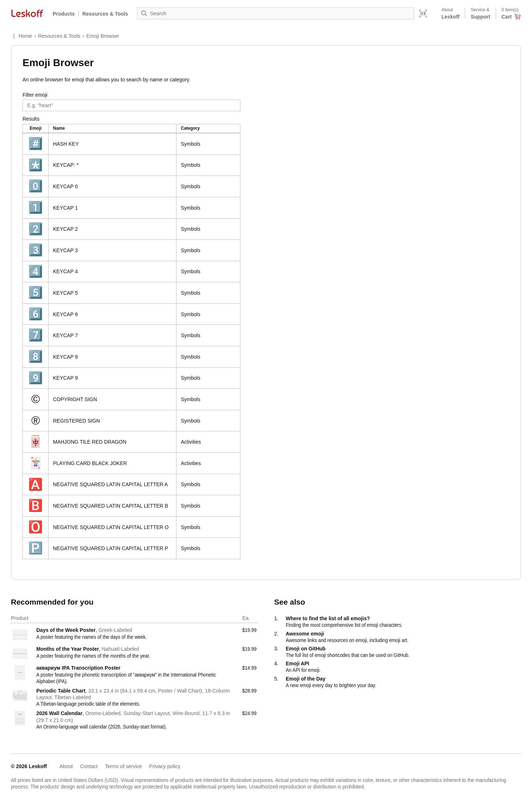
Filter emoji (35, 95)
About (66, 766)
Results (31, 119)
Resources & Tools (59, 36)
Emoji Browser (103, 36)
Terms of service (123, 766)
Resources (105, 14)
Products (64, 14)
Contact (89, 766)
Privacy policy (165, 766)
